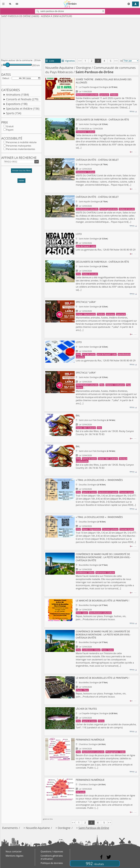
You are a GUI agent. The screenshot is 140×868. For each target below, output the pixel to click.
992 (95, 863)
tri (122, 61)
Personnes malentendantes (21, 150)
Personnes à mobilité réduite (21, 143)
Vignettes (68, 61)
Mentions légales (14, 856)
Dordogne (83, 68)
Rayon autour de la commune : (17, 60)
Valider (22, 181)
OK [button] (37, 162)
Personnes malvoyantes (19, 146)
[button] (21, 172)
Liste (50, 61)
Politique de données (52, 863)
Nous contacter (14, 851)
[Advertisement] (70, 38)
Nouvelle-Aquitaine (59, 68)
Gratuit (10, 127)
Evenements (10, 828)
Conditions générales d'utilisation (52, 857)
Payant (10, 130)
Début (6, 78)
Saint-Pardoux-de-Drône (94, 828)
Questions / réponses (52, 851)
